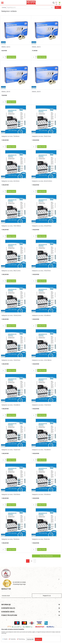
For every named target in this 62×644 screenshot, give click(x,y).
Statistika (13, 639)
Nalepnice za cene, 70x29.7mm (41, 136)
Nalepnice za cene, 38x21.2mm (11, 271)
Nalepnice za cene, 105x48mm (41, 315)
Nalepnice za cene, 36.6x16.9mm (42, 181)
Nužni (6, 639)
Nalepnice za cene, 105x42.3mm (11, 315)
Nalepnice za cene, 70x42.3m (41, 539)
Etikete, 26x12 (36, 47)
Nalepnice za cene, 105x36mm (41, 494)
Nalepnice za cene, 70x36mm (10, 136)
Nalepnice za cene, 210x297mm (42, 226)
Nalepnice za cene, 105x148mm (11, 226)
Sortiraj (4, 7)
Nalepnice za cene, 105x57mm (11, 360)
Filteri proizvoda (46, 556)
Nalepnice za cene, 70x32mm (10, 539)
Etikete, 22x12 (6, 47)
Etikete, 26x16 (6, 92)
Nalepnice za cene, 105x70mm (11, 494)
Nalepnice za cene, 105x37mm (41, 271)
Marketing (22, 639)
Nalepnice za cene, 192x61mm (11, 450)
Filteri (58, 7)
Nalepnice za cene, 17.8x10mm (41, 405)
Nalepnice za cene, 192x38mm (41, 450)
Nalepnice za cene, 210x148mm (42, 360)
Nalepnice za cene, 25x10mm (10, 181)
